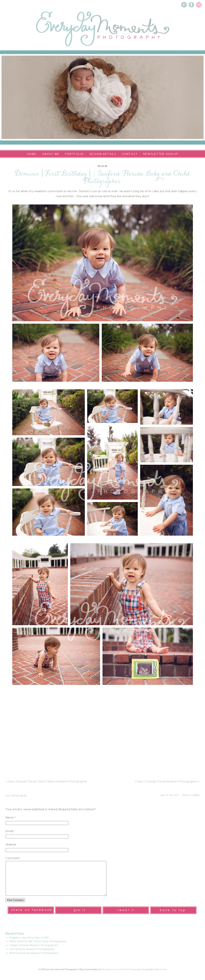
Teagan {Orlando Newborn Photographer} (34, 952)
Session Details (103, 154)
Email (9, 831)
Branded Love (109, 976)
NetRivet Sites (160, 976)
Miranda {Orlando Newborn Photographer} (34, 960)
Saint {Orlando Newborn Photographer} (32, 956)
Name (10, 817)
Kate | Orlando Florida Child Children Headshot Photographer (46, 781)
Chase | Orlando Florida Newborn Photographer (167, 781)
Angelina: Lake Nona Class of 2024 (29, 944)
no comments (16, 795)
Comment (13, 858)
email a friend (191, 795)
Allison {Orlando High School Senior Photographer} (38, 948)
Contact (130, 154)
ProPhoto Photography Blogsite (135, 976)
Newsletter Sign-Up (161, 154)
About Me (51, 154)
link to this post (170, 795)
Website (11, 844)
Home (32, 154)
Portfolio (74, 154)
